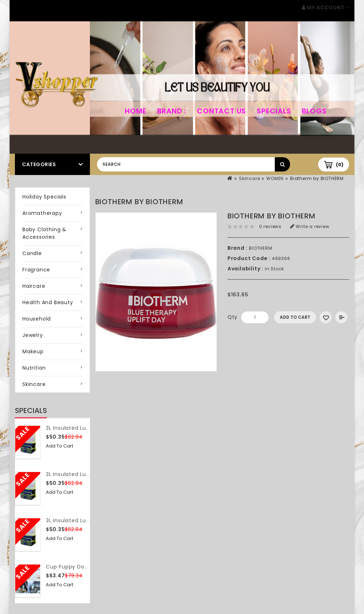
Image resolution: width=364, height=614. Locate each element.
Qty (232, 317)
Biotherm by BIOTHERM (317, 178)
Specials (274, 111)
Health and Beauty (48, 302)
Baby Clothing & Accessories (44, 233)
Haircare (34, 286)
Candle (32, 253)
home (135, 111)
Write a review (310, 226)
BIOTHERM (260, 248)
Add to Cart (60, 446)
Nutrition (34, 368)
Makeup (33, 351)
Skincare (249, 178)
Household (37, 319)
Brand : (172, 111)
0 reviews (270, 226)
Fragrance (36, 270)
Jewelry (33, 335)
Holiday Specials (44, 197)
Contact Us (221, 111)
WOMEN (275, 178)
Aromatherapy (42, 213)
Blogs (314, 111)
